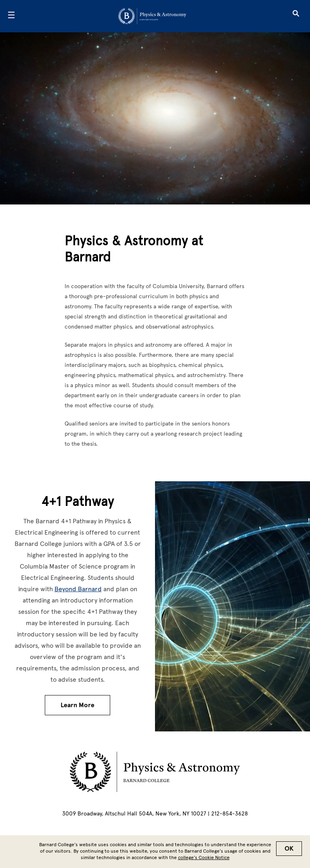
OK (289, 849)
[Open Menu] (11, 16)
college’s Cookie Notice (204, 857)
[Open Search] (296, 16)
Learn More (77, 705)
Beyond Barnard (78, 589)
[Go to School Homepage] (152, 16)
